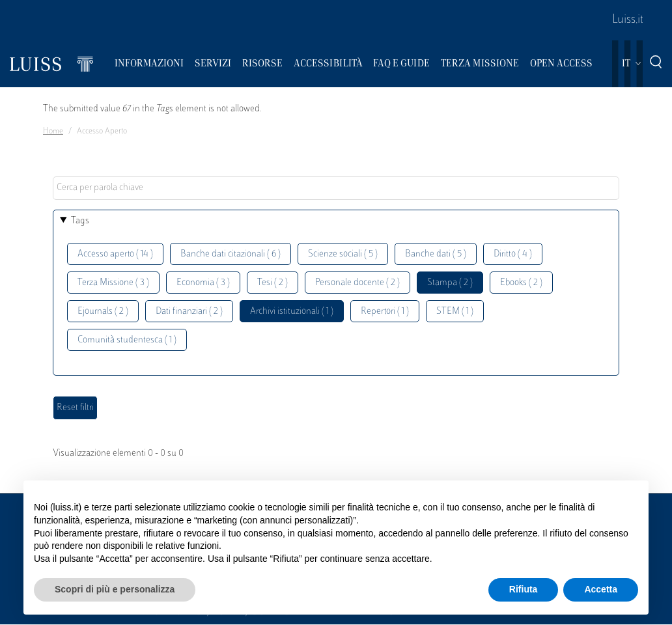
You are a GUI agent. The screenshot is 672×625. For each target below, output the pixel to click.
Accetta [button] (601, 589)
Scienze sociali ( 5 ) (343, 254)
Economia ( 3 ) (203, 283)
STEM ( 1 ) (455, 312)
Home (53, 132)
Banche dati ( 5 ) (436, 254)
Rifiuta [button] (524, 589)
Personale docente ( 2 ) (357, 283)
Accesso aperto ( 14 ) (115, 254)
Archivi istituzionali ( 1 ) (292, 312)
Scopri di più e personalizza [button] (115, 589)
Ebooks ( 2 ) (521, 283)
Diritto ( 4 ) (513, 254)
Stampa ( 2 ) (450, 283)
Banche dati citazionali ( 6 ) (231, 254)
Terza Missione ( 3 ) (113, 283)
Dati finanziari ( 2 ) (189, 312)
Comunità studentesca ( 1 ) (127, 340)
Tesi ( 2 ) (273, 283)
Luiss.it (628, 20)
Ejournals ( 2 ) (103, 312)
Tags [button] (80, 221)
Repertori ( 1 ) (385, 312)
